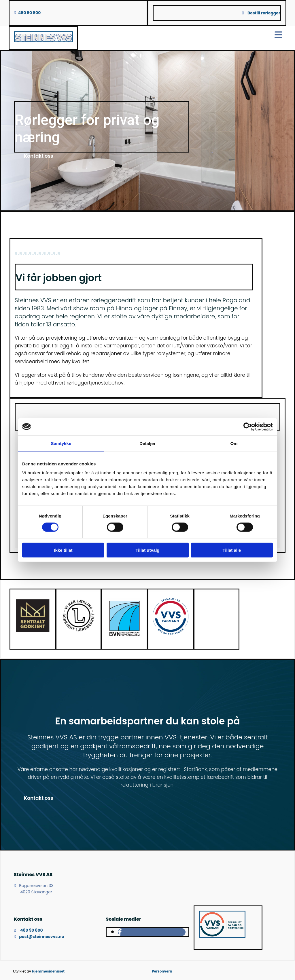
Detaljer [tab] (147, 443)
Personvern (162, 971)
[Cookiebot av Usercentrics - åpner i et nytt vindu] (248, 427)
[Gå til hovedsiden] (43, 41)
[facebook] (120, 932)
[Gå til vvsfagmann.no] (171, 633)
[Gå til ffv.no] (124, 636)
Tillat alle (232, 550)
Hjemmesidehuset (48, 971)
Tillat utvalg (147, 550)
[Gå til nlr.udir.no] (79, 632)
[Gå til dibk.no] (33, 632)
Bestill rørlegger (264, 13)
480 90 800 (30, 13)
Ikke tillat (63, 550)
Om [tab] (234, 443)
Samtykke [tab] (61, 443)
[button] (38, 156)
